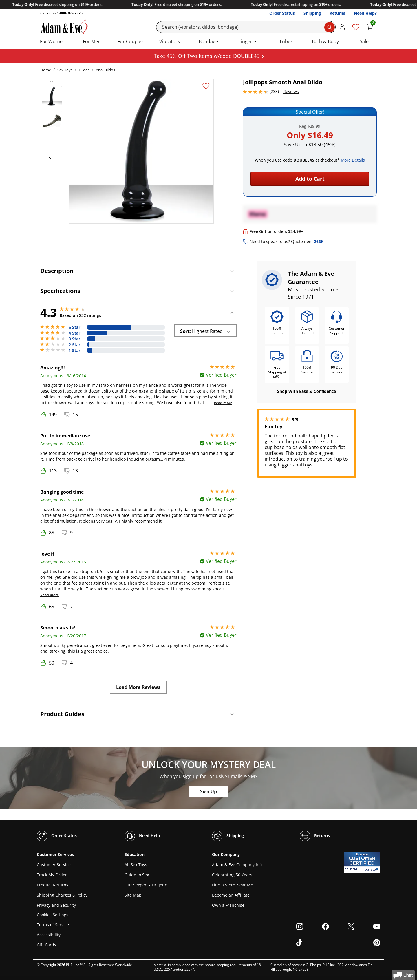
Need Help (142, 836)
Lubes (286, 41)
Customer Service (54, 865)
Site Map (133, 895)
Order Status (282, 13)
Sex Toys (65, 70)
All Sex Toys (136, 865)
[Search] (246, 27)
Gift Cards (46, 945)
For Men (92, 41)
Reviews (291, 91)
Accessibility (49, 935)
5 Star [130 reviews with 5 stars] (74, 327)
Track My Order (52, 875)
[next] (49, 158)
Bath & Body (325, 41)
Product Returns (53, 885)
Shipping (312, 13)
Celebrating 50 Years (232, 875)
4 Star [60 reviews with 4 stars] (74, 333)
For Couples (131, 41)
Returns (337, 13)
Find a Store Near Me (233, 885)
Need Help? (365, 13)
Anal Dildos (105, 70)
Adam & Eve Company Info (238, 865)
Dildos (84, 70)
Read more (223, 403)
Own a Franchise (228, 905)
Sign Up (209, 791)
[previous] (53, 82)
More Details (353, 160)
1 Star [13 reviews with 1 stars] (74, 351)
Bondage (208, 41)
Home (46, 70)
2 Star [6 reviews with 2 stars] (74, 345)
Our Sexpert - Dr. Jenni (147, 885)
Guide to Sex (137, 875)
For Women (53, 41)
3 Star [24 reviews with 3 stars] (74, 339)
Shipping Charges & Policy (62, 895)
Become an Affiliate (231, 895)
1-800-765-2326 (70, 13)
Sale (364, 41)
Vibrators (170, 41)
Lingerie (247, 41)
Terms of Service (53, 925)
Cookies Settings (53, 915)
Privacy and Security (56, 905)
